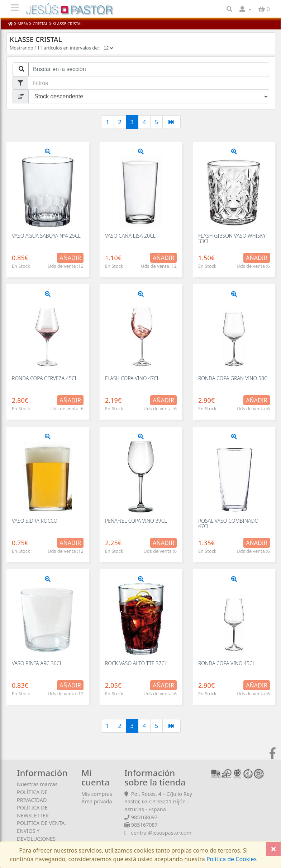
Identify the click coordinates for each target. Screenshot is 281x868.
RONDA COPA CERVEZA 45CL (45, 378)
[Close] (273, 849)
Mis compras (97, 794)
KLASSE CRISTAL (67, 24)
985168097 (144, 817)
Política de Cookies (231, 859)
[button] (245, 9)
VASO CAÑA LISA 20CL (130, 236)
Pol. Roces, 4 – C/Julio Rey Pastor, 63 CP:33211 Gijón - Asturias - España (158, 802)
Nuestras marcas (37, 784)
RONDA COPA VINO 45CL (227, 663)
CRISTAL (40, 24)
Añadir (70, 258)
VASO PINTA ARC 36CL (37, 663)
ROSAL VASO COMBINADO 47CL (228, 523)
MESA (23, 24)
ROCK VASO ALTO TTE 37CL (136, 663)
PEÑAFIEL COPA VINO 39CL (136, 521)
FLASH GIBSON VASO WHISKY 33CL (232, 238)
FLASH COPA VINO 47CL (132, 378)
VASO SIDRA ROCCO (35, 521)
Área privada (97, 801)
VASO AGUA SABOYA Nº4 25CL (46, 236)
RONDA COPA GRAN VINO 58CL (234, 378)
